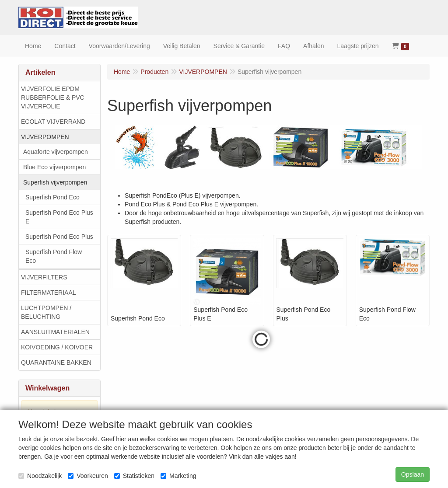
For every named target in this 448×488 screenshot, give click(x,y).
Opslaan (413, 474)
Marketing (178, 476)
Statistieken (134, 476)
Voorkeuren (88, 476)
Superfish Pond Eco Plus (59, 237)
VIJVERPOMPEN (45, 137)
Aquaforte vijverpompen (56, 152)
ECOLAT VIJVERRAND (53, 122)
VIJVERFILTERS (44, 277)
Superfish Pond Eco (52, 197)
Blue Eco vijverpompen (54, 167)
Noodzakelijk (40, 476)
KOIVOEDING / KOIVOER (57, 347)
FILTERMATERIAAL (49, 293)
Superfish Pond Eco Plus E (59, 217)
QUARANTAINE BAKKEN (56, 363)
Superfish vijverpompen (55, 182)
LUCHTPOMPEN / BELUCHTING (46, 312)
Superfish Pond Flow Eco (54, 256)
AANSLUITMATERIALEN (55, 332)
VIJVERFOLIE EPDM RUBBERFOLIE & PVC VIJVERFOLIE (53, 98)
